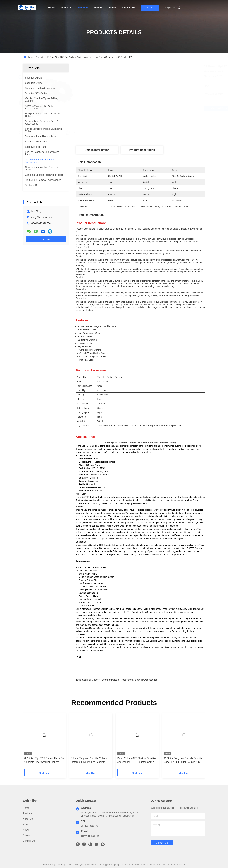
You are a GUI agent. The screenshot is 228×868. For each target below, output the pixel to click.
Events (98, 8)
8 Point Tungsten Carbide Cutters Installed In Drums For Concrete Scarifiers (89, 760)
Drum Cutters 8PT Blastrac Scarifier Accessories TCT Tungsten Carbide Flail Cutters (137, 760)
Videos (112, 8)
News (26, 830)
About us (66, 8)
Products (83, 8)
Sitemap (61, 865)
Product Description (142, 150)
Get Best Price (157, 108)
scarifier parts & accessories (117, 680)
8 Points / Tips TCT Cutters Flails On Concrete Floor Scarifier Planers (44, 760)
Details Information (97, 150)
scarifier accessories (146, 680)
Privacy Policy (49, 865)
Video (26, 824)
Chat (150, 8)
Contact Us (129, 8)
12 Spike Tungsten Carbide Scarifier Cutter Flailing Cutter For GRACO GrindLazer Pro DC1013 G (183, 760)
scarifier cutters (91, 680)
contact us (162, 843)
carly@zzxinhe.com (42, 217)
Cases (26, 835)
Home (52, 8)
